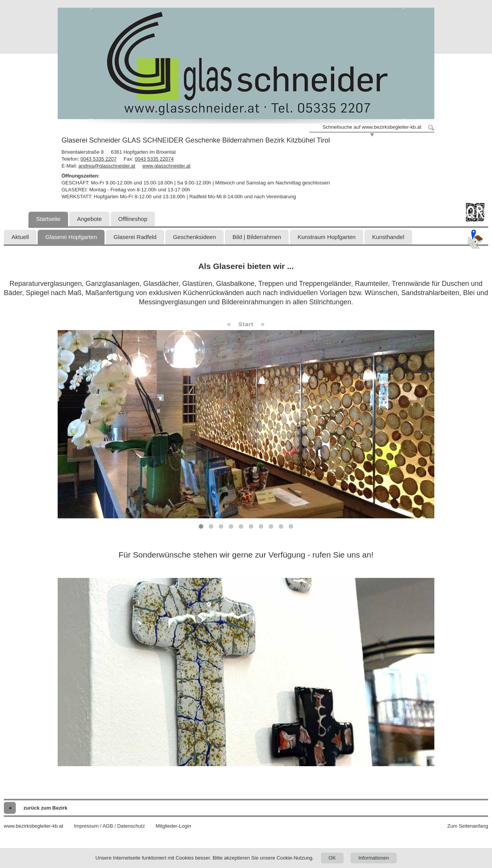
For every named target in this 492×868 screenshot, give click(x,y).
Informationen (374, 858)
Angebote (89, 219)
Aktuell (20, 237)
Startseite (48, 219)
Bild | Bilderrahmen (257, 237)
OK (332, 858)
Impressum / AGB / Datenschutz (109, 826)
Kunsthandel (388, 237)
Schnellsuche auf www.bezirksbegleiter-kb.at (372, 127)
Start (246, 324)
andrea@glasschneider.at (107, 166)
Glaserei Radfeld (135, 237)
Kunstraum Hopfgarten (327, 237)
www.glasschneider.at (166, 166)
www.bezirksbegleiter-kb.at (34, 826)
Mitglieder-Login (174, 826)
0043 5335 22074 (154, 159)
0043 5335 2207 (98, 159)
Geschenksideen (194, 237)
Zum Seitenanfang (468, 826)
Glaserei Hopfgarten (71, 237)
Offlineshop (133, 219)
